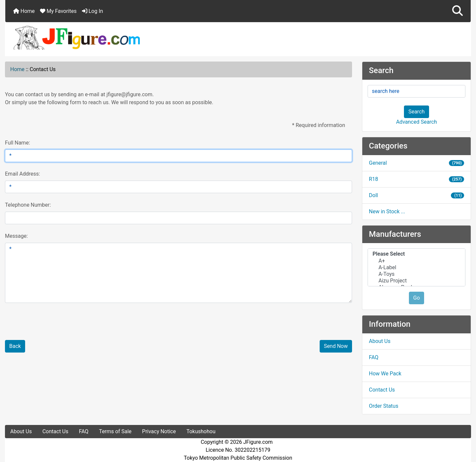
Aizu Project (416, 281)
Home (24, 11)
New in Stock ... (387, 211)
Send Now (336, 346)
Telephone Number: (28, 205)
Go (416, 298)
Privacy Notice (159, 431)
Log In (93, 11)
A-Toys (416, 274)
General (416, 163)
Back (15, 346)
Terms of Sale (115, 431)
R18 (416, 179)
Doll (416, 195)
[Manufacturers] (416, 267)
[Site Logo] (238, 37)
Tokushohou (201, 431)
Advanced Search (416, 122)
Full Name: (18, 143)
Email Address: (22, 174)
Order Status (384, 406)
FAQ (374, 357)
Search (416, 112)
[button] (457, 11)
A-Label (416, 268)
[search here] (416, 91)
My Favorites (58, 11)
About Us (380, 341)
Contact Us (382, 390)
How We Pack (385, 374)
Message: (16, 236)
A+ (416, 261)
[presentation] (57, 325)
